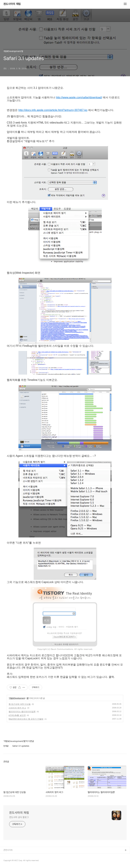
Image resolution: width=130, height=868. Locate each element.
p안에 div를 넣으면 (17, 715)
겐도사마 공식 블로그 (19, 817)
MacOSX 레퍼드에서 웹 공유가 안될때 (26, 719)
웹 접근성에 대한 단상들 (20, 704)
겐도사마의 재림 (12, 4)
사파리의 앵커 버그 (17, 708)
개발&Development (17, 698)
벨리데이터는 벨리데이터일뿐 (22, 712)
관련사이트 (8, 850)
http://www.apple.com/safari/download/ (79, 97)
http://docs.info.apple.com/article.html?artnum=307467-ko (53, 110)
